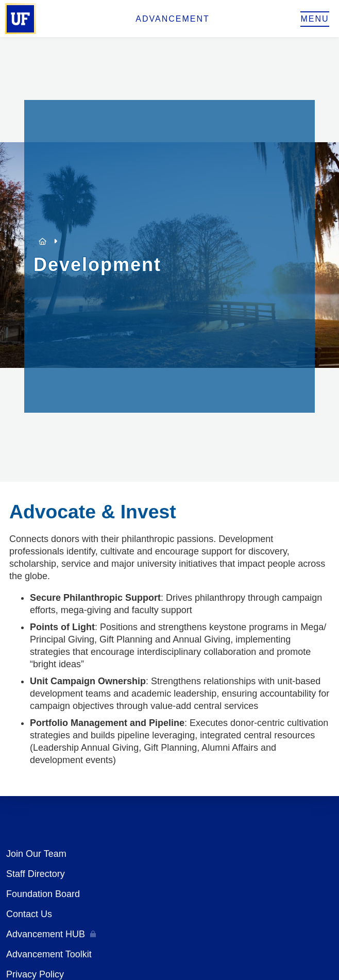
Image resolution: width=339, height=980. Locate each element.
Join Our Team (36, 854)
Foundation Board (43, 894)
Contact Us (29, 914)
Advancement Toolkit (49, 954)
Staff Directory (36, 874)
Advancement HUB (46, 934)
